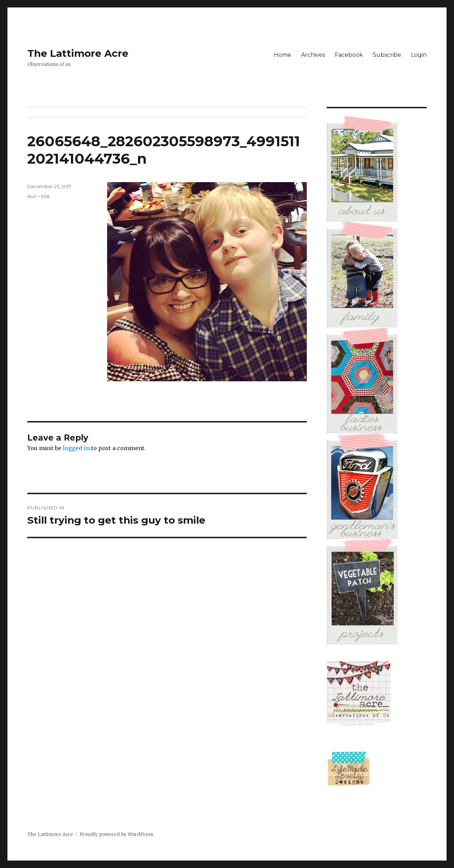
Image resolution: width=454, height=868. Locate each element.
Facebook (349, 55)
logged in (76, 448)
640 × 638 (38, 196)
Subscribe (387, 55)
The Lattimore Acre (78, 53)
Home (283, 55)
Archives (313, 55)
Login (419, 55)
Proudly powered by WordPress (116, 834)
